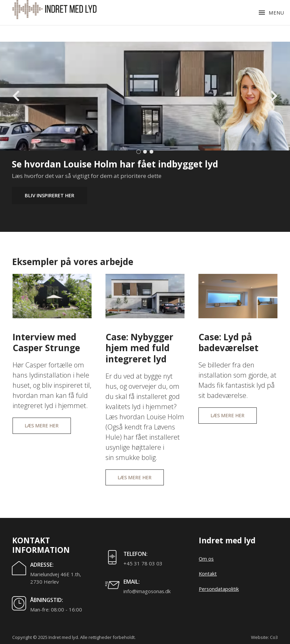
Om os (206, 559)
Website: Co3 (264, 637)
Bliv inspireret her (50, 195)
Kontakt (208, 573)
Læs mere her (42, 426)
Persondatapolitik (219, 589)
